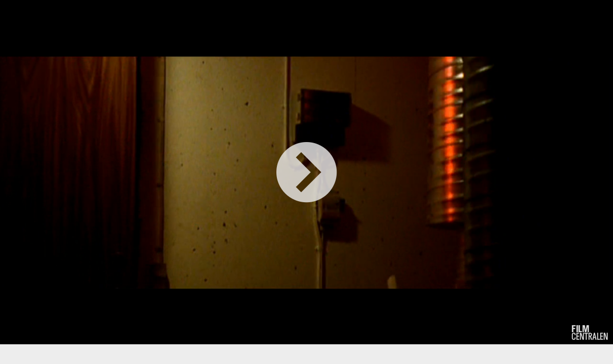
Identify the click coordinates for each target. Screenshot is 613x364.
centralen (590, 333)
